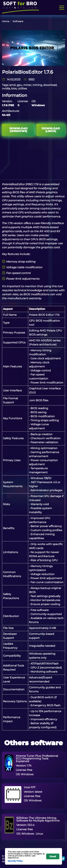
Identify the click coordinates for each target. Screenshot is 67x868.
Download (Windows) (18, 130)
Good (53, 856)
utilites (22, 88)
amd (12, 85)
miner (27, 85)
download (50, 85)
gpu (19, 85)
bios (14, 88)
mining (37, 85)
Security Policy (15, 861)
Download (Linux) (51, 130)
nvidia (6, 88)
